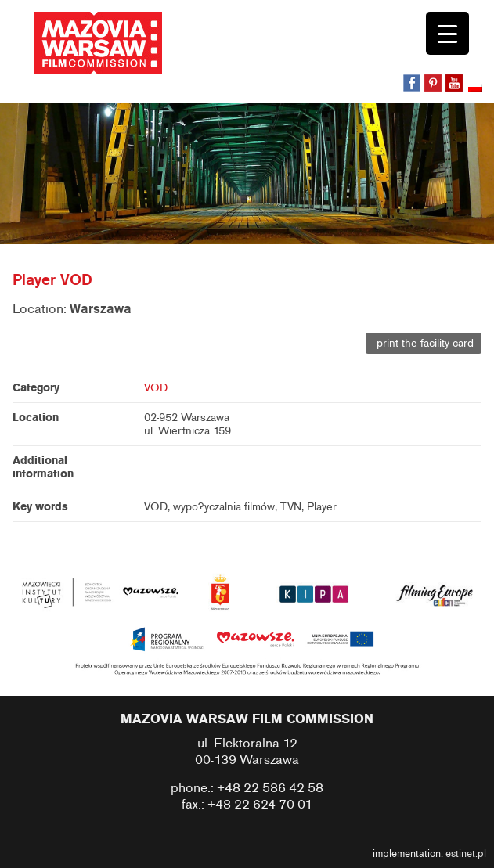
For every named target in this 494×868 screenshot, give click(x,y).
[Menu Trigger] (447, 33)
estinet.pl (466, 854)
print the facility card (424, 343)
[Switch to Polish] (477, 88)
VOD (156, 388)
